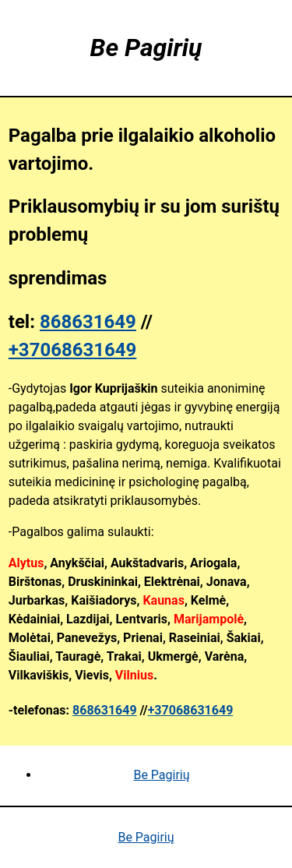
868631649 (88, 322)
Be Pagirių (161, 775)
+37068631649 (73, 350)
